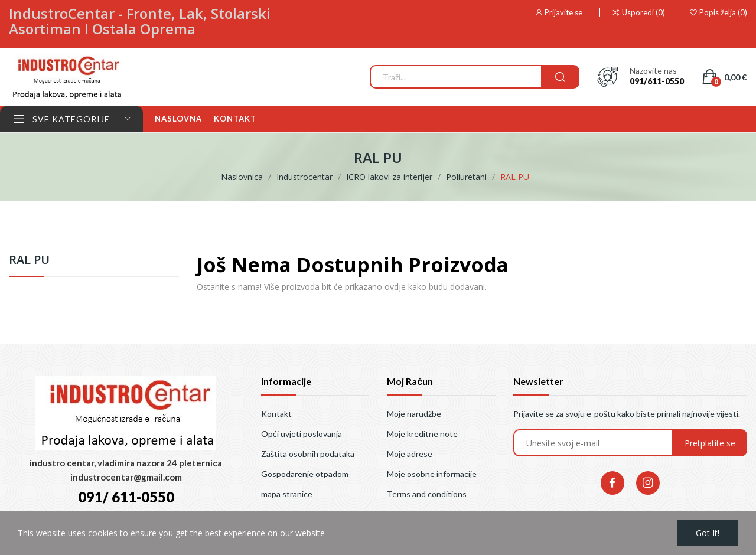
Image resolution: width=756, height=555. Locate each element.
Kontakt (276, 414)
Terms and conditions (427, 494)
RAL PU (29, 261)
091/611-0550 (657, 81)
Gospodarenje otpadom (305, 474)
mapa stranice (287, 494)
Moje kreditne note (422, 434)
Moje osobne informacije (432, 474)
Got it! (708, 533)
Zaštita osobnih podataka (308, 454)
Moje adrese (410, 454)
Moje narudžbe (414, 414)
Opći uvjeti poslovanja (302, 434)
